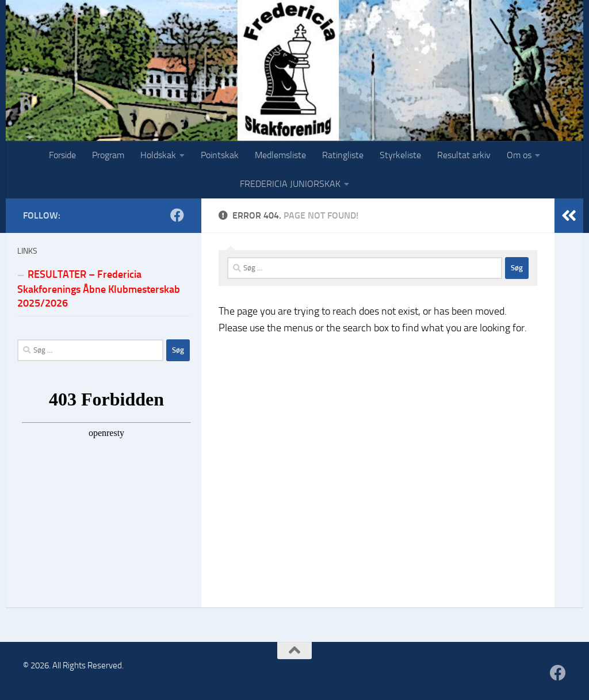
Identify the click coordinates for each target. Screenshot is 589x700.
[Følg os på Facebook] (177, 215)
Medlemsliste (280, 155)
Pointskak (220, 155)
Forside (62, 155)
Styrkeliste (400, 155)
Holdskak (158, 155)
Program (108, 155)
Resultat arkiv (464, 155)
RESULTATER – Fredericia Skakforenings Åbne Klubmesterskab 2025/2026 (99, 289)
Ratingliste (343, 155)
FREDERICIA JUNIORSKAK (290, 184)
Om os (519, 155)
